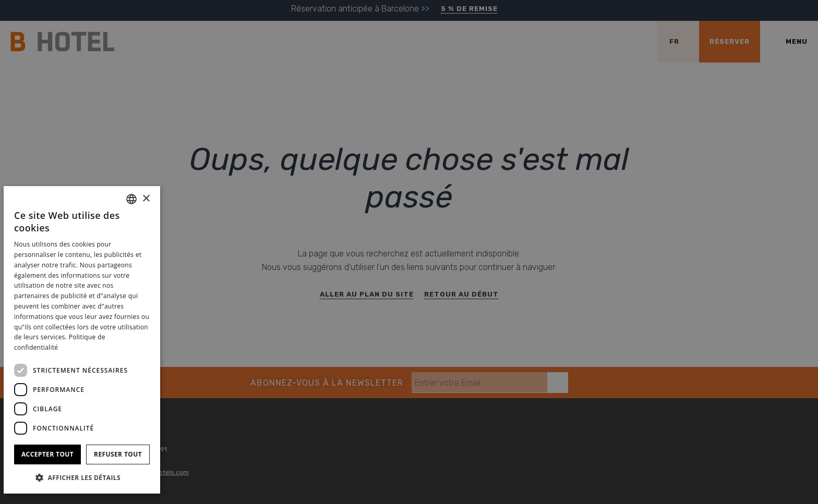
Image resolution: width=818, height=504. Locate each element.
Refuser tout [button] (118, 454)
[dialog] (82, 340)
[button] (82, 477)
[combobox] (131, 199)
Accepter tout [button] (47, 454)
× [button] (146, 199)
